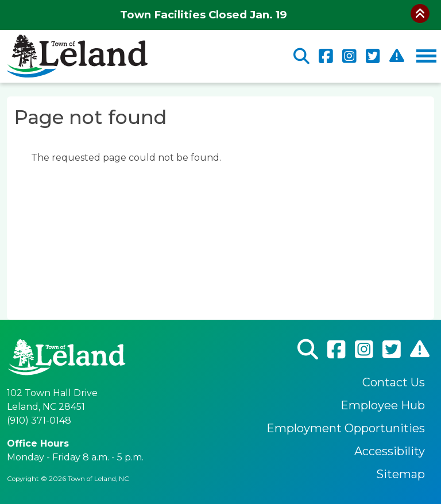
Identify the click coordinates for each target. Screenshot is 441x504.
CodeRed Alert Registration (397, 56)
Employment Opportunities (346, 428)
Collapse (420, 13)
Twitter (373, 57)
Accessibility (390, 451)
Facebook (326, 57)
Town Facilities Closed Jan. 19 (204, 15)
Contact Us (394, 382)
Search (301, 57)
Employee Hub (383, 405)
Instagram (349, 57)
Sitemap (401, 474)
